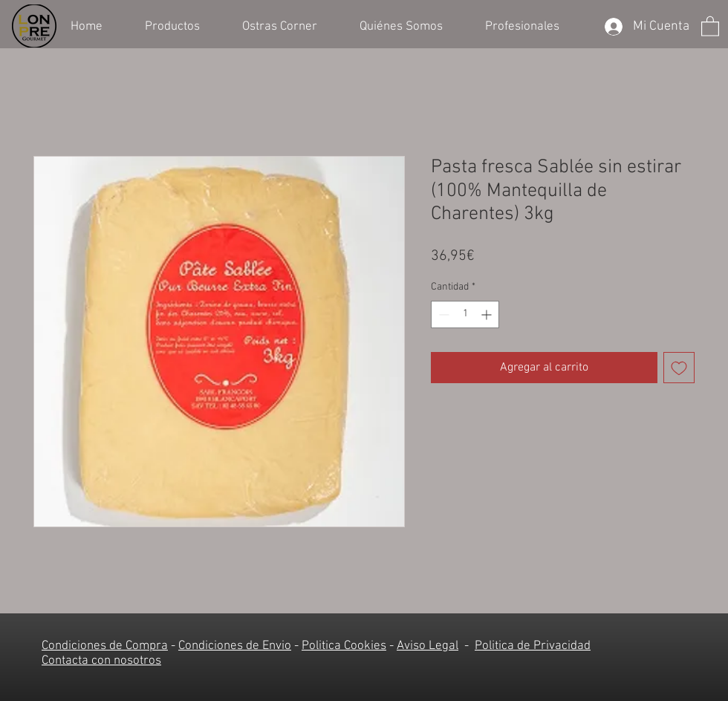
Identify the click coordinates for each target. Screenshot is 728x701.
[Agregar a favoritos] (679, 368)
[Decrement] (442, 314)
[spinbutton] (465, 314)
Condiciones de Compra (105, 646)
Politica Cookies (344, 646)
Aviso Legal (428, 646)
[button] (182, 25)
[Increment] (488, 314)
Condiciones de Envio (235, 646)
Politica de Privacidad (533, 646)
